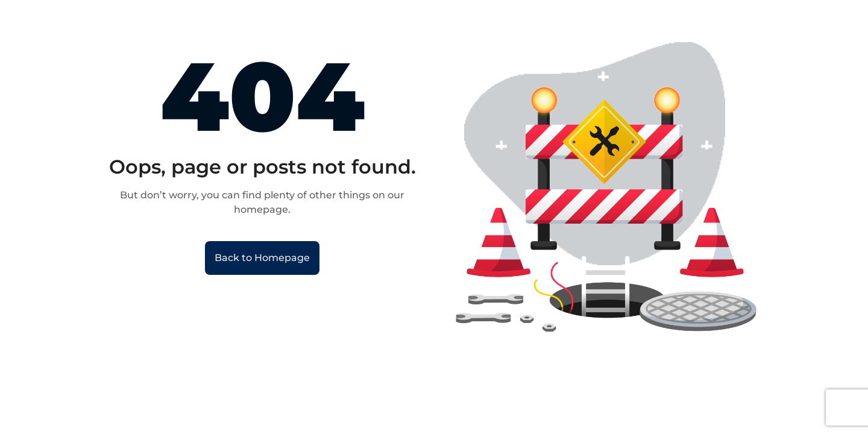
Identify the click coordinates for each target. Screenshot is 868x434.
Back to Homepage (262, 258)
